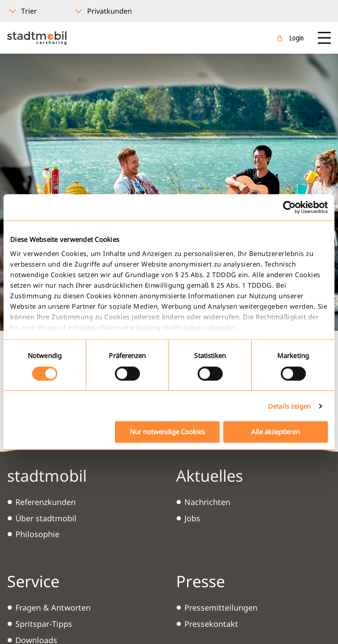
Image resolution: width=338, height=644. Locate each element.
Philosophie (37, 534)
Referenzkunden (46, 502)
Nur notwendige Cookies (167, 432)
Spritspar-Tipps (44, 624)
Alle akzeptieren (276, 432)
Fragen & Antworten (53, 607)
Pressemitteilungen (221, 607)
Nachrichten (207, 502)
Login (296, 38)
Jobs (192, 518)
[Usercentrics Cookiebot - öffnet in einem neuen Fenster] (289, 207)
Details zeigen (289, 406)
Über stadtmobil (46, 518)
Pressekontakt (211, 624)
